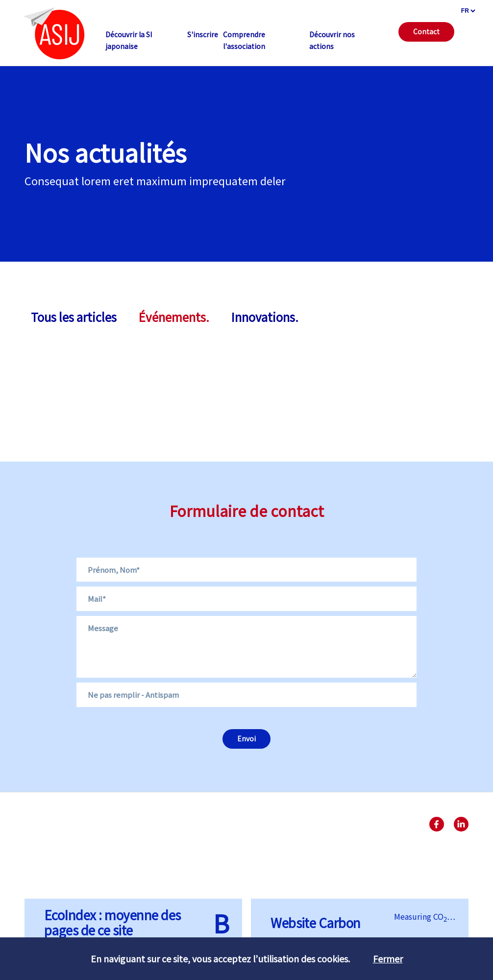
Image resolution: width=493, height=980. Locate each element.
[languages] (468, 11)
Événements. (174, 317)
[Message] (246, 647)
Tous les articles (74, 317)
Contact (426, 31)
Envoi (246, 738)
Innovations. (265, 317)
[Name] (246, 570)
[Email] (246, 599)
